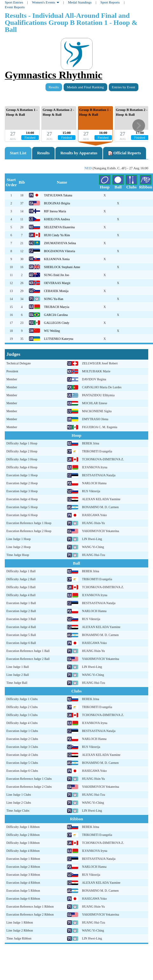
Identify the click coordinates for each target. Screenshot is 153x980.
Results (54, 87)
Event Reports (15, 7)
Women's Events (45, 2)
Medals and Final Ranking (85, 87)
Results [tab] (43, 153)
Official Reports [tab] (125, 153)
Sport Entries (14, 2)
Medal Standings (80, 2)
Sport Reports (110, 2)
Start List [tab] (18, 153)
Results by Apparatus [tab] (79, 153)
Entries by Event (124, 87)
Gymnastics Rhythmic (54, 75)
